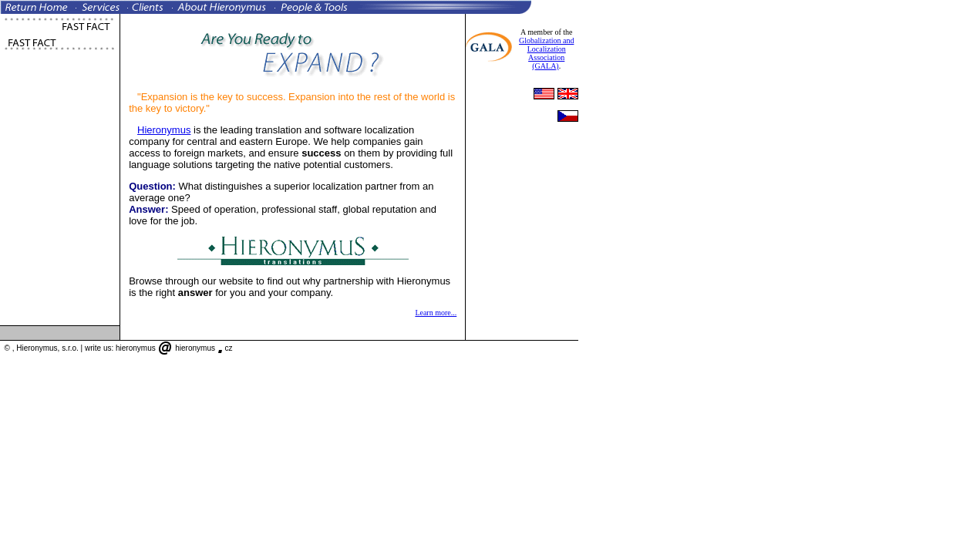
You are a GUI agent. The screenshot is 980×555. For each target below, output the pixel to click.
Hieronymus (164, 130)
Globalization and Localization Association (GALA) (546, 53)
